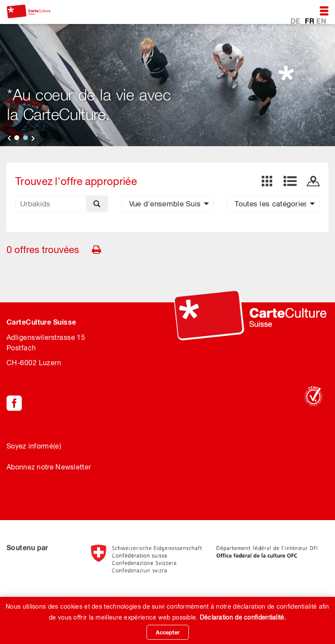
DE (296, 20)
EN (321, 20)
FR (311, 20)
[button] (168, 204)
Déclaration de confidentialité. (243, 617)
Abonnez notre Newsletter (49, 467)
